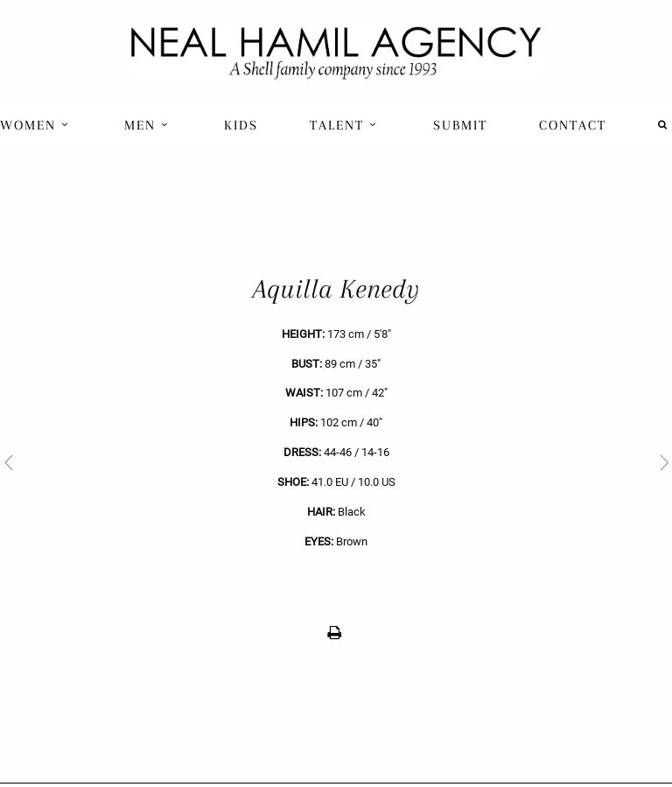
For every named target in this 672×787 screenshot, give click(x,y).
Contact (573, 125)
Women (35, 125)
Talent (343, 125)
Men (147, 125)
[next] (504, 462)
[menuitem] (36, 125)
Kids (241, 125)
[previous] (168, 462)
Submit (460, 125)
